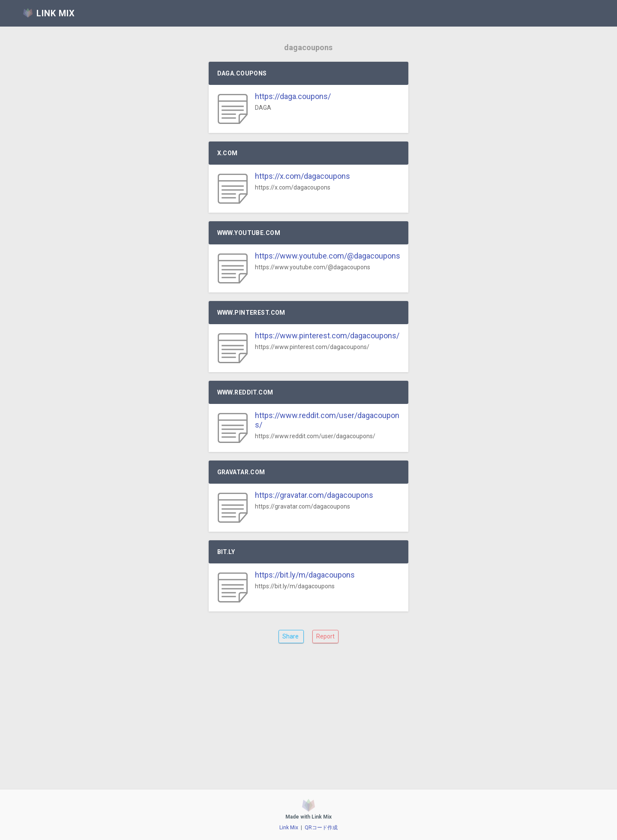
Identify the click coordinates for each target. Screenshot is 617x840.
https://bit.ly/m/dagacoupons (305, 575)
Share (291, 636)
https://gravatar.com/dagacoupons (314, 495)
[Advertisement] (309, 723)
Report (325, 636)
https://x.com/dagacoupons (303, 176)
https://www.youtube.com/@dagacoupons (328, 256)
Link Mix (289, 828)
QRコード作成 (321, 828)
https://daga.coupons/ (293, 96)
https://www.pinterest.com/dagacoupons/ (327, 336)
